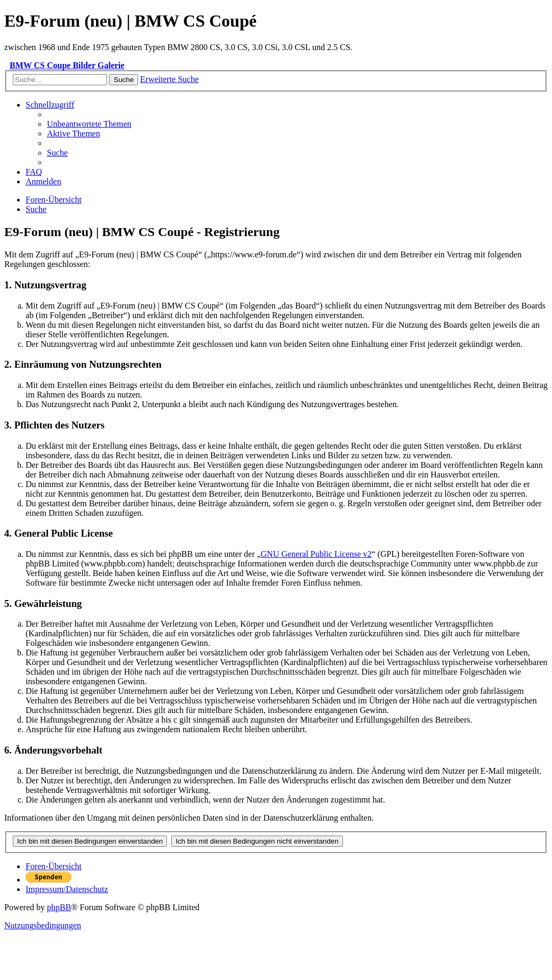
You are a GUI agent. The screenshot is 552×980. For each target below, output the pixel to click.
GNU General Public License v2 (316, 554)
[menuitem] (89, 124)
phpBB (59, 907)
